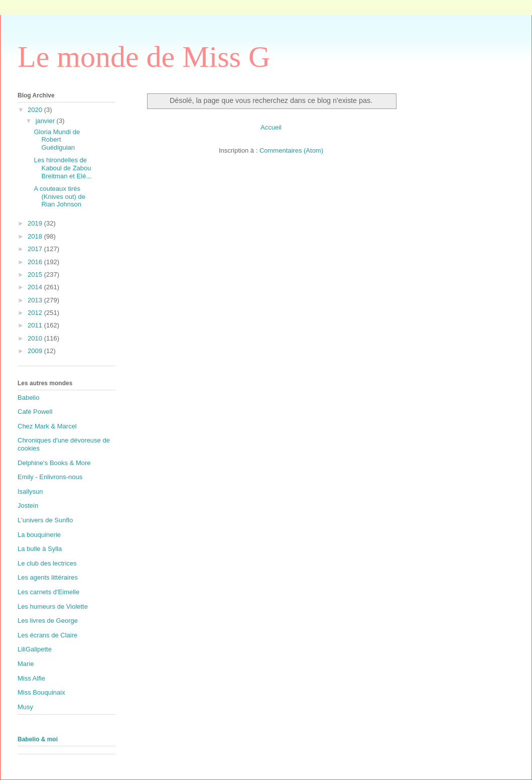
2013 (36, 300)
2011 (36, 325)
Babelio (28, 398)
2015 (36, 274)
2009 (36, 351)
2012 (36, 313)
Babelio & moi (38, 739)
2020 (36, 110)
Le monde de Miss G (144, 57)
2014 (36, 287)
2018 (36, 236)
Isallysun (30, 491)
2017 (36, 249)
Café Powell (35, 412)
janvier (46, 121)
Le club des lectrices (47, 563)
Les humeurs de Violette (53, 606)
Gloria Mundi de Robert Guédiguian (57, 140)
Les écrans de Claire (47, 635)
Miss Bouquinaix (41, 692)
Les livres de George (48, 621)
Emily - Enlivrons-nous (50, 477)
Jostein (28, 506)
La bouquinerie (39, 535)
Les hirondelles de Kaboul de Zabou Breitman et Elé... (62, 168)
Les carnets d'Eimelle (48, 592)
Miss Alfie (31, 678)
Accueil (271, 127)
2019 (36, 223)
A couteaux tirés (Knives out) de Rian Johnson (59, 196)
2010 (36, 338)
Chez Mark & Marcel (47, 426)
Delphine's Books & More (54, 463)
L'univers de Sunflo (45, 520)
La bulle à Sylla (40, 549)
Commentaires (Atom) (291, 150)
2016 (36, 262)
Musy (25, 707)
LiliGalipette (35, 649)
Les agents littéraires (48, 577)
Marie (26, 664)
